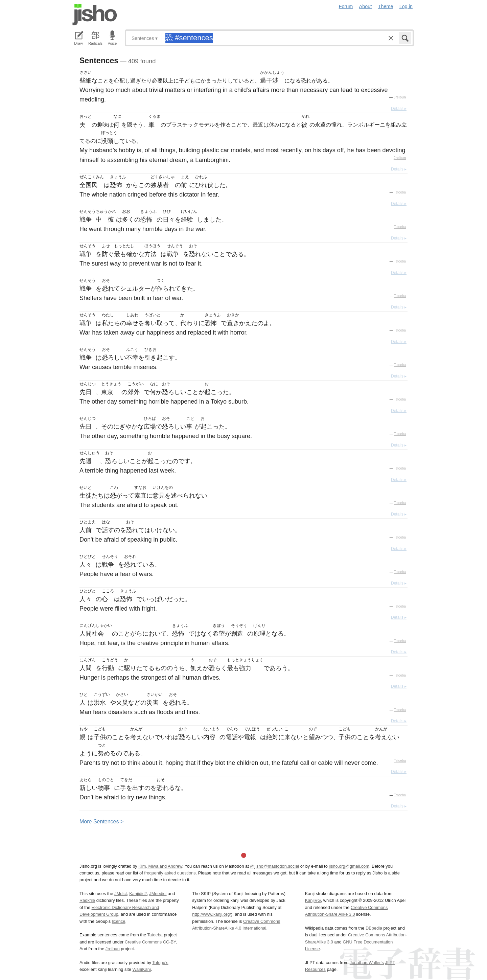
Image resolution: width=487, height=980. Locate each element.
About (366, 6)
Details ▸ (399, 109)
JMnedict (158, 894)
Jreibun (400, 97)
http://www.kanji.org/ (212, 914)
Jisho (95, 15)
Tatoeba (400, 192)
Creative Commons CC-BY (150, 942)
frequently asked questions (170, 873)
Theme (386, 6)
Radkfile (87, 900)
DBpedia (374, 928)
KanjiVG (313, 900)
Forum (346, 6)
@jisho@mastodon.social (274, 866)
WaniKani (142, 969)
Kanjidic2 (138, 894)
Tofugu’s (160, 963)
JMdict (121, 894)
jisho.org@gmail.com (349, 866)
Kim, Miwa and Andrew (160, 866)
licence (119, 921)
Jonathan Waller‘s (367, 963)
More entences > (101, 822)
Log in (406, 6)
